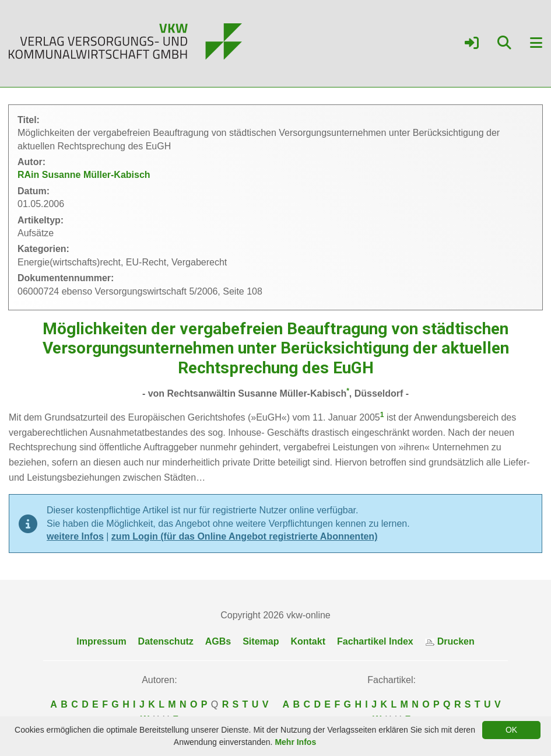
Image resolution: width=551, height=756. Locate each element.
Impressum (101, 641)
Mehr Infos (295, 742)
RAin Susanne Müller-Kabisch (84, 175)
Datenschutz (166, 641)
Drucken (450, 641)
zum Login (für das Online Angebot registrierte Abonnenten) (245, 536)
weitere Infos (75, 536)
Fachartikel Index (375, 641)
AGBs (218, 641)
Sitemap (261, 641)
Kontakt (308, 641)
